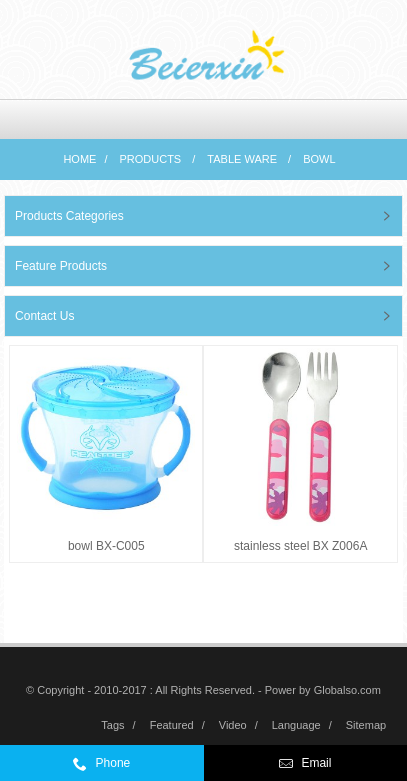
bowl (319, 159)
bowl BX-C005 (106, 546)
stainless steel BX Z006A (300, 546)
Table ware (242, 159)
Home (79, 159)
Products (150, 159)
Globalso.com (347, 690)
